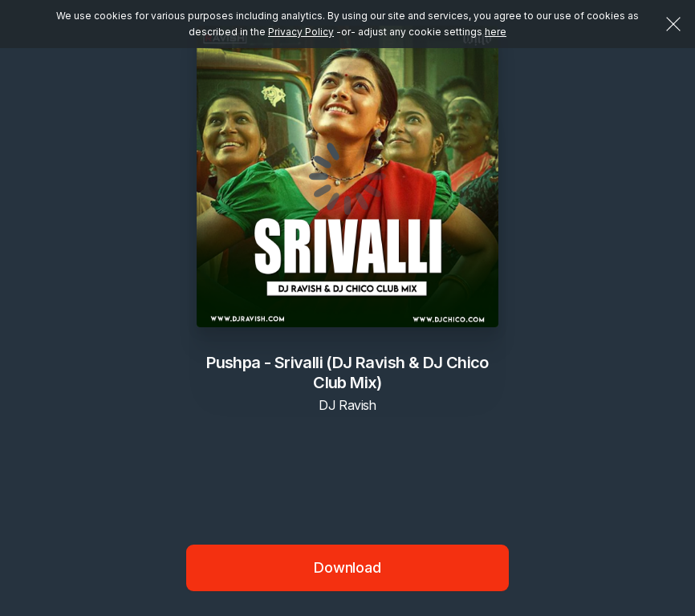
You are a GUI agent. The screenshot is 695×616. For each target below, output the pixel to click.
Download (347, 567)
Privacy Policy (301, 32)
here (496, 32)
